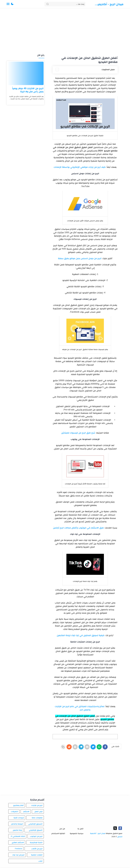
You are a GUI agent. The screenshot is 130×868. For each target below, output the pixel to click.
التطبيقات (15, 812)
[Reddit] (64, 748)
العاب (40, 862)
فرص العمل (38, 812)
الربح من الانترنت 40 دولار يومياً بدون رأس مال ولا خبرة (28, 90)
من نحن (62, 829)
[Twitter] (91, 748)
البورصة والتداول (17, 825)
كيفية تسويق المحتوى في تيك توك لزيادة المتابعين (81, 635)
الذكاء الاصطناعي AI (18, 837)
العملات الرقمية (37, 856)
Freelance (19, 849)
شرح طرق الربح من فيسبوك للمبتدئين (78, 433)
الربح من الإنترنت (37, 806)
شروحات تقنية (19, 818)
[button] (12, 4)
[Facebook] (105, 748)
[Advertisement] (65, 31)
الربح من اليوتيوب (36, 837)
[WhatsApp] (98, 748)
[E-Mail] (85, 748)
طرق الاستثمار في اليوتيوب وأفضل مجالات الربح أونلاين (78, 528)
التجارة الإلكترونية (36, 843)
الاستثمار (26, 812)
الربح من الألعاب (37, 849)
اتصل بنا (80, 829)
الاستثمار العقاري (18, 843)
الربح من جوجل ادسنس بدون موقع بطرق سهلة (80, 258)
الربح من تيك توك (18, 856)
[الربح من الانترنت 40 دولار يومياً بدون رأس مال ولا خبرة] (25, 73)
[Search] (65, 4)
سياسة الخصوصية (77, 834)
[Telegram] (78, 748)
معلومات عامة (37, 818)
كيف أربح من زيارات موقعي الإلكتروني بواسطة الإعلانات (80, 167)
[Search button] (48, 4)
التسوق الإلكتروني (36, 831)
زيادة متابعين (17, 831)
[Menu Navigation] (8, 4)
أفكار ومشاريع (19, 806)
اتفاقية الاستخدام (58, 834)
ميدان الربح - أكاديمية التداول (109, 4)
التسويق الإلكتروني (35, 825)
